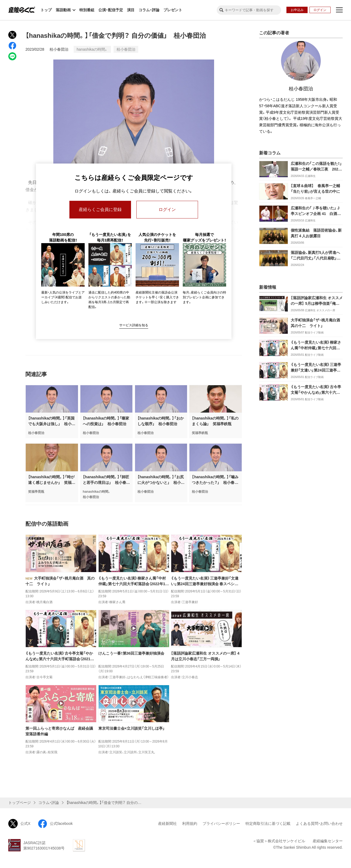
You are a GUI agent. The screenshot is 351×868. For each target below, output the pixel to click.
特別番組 (87, 10)
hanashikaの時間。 (92, 49)
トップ (46, 10)
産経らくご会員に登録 (100, 209)
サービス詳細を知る (134, 325)
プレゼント (173, 10)
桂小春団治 (59, 49)
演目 (131, 10)
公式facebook (55, 824)
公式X (19, 824)
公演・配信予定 (111, 10)
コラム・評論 (149, 10)
